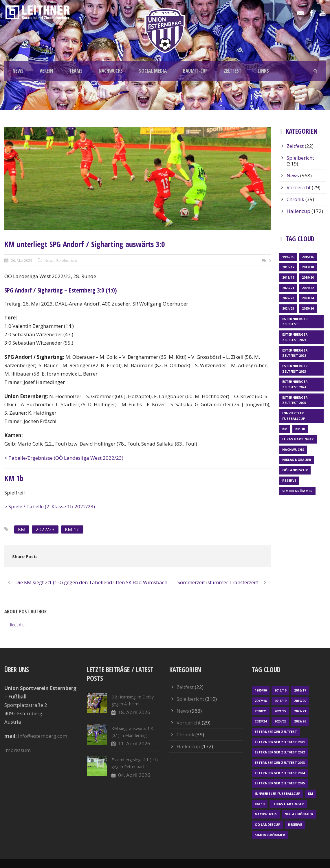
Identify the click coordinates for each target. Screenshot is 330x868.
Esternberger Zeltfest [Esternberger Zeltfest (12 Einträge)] (295, 321)
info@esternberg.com (43, 736)
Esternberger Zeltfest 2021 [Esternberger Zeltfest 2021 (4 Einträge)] (295, 337)
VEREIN (46, 71)
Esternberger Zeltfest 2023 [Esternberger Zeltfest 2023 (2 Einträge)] (295, 369)
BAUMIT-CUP (195, 71)
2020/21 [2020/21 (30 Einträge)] (288, 288)
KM (22, 529)
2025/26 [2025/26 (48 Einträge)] (308, 308)
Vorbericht (299, 187)
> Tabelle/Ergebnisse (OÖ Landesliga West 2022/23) (64, 458)
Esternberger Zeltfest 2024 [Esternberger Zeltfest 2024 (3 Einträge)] (295, 384)
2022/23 (45, 529)
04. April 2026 (134, 775)
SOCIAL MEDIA (153, 71)
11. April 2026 (134, 743)
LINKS (263, 71)
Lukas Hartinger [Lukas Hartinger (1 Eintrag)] (298, 439)
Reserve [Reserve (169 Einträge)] (289, 480)
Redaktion (18, 625)
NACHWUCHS (111, 71)
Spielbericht (67, 260)
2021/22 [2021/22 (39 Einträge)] (308, 288)
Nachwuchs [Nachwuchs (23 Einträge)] (293, 449)
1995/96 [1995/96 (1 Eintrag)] (288, 257)
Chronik (295, 199)
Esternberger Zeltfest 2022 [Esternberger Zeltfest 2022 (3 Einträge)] (295, 353)
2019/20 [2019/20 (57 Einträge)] (308, 277)
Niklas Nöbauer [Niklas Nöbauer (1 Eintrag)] (297, 460)
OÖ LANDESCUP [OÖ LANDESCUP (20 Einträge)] (295, 470)
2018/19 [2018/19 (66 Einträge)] (288, 277)
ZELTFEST (233, 71)
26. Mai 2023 (22, 260)
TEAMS (76, 71)
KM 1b (72, 529)
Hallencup (298, 211)
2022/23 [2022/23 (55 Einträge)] (288, 298)
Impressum (18, 750)
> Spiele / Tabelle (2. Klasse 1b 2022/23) (50, 506)
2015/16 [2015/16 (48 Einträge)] (308, 257)
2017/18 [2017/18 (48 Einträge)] (308, 267)
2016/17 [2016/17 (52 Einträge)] (288, 267)
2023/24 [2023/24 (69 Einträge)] (308, 298)
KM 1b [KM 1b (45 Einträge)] (300, 429)
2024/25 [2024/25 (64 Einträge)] (288, 308)
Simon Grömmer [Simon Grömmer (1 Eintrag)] (297, 491)
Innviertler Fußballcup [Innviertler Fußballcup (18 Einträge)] (294, 416)
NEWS (18, 71)
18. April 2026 (134, 712)
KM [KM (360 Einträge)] (285, 429)
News (49, 260)
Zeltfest (295, 146)
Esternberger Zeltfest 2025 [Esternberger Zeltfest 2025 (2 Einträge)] (295, 400)
